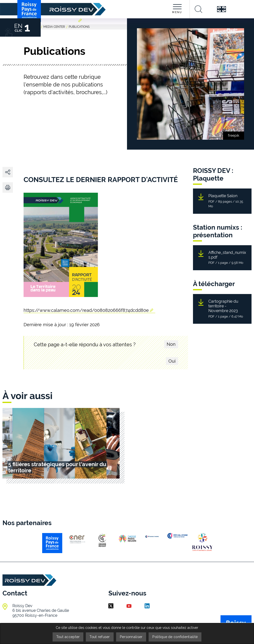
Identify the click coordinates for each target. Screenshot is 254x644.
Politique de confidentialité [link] (175, 637)
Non (171, 344)
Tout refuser (100, 637)
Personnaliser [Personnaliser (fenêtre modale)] (131, 637)
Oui (172, 361)
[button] (8, 188)
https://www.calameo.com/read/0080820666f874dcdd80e (86, 310)
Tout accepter (68, 637)
